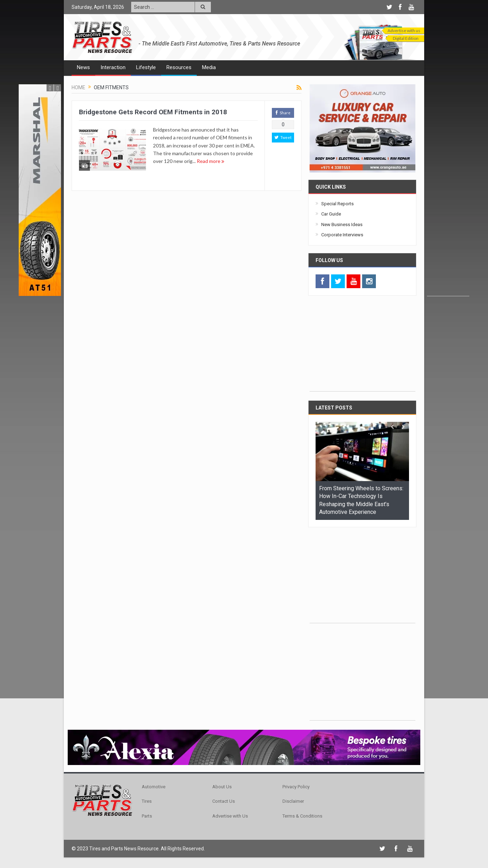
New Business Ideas (342, 224)
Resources (179, 67)
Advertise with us (404, 31)
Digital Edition (406, 38)
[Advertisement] (448, 190)
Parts (147, 816)
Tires (147, 801)
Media (209, 67)
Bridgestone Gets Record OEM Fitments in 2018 (153, 112)
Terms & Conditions (302, 816)
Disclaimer (293, 801)
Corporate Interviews (342, 235)
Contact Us (224, 801)
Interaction (113, 67)
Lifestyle (146, 67)
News (83, 67)
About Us (222, 787)
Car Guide (331, 214)
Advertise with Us (230, 816)
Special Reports (337, 204)
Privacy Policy (296, 787)
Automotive (154, 787)
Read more (211, 161)
